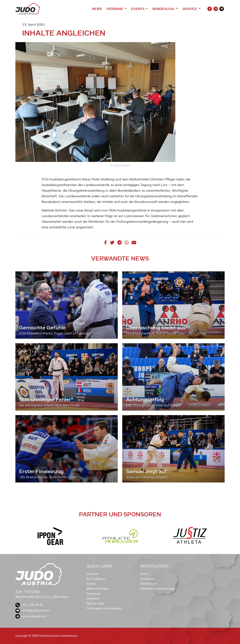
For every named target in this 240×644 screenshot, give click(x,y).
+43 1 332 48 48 (29, 605)
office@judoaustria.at (32, 610)
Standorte (93, 599)
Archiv (144, 574)
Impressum (147, 579)
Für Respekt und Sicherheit (104, 608)
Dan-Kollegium (96, 579)
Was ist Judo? (96, 604)
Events (91, 584)
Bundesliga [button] (164, 9)
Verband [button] (115, 9)
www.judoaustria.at (31, 616)
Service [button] (190, 9)
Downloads (94, 594)
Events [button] (138, 9)
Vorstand (92, 574)
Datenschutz (148, 584)
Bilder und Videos (98, 589)
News (97, 9)
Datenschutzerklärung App (157, 589)
